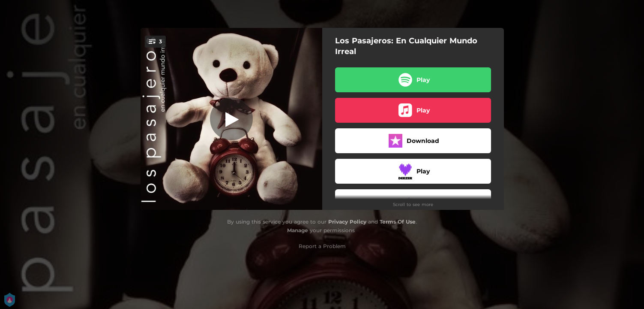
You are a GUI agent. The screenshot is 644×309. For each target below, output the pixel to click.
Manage (298, 230)
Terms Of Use (398, 222)
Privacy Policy (347, 222)
